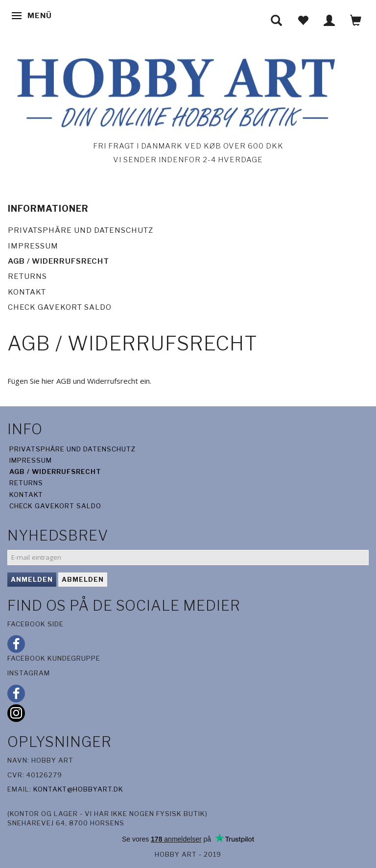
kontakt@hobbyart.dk (78, 789)
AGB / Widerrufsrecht (59, 261)
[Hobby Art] (173, 91)
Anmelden (32, 579)
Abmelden (83, 579)
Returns (27, 276)
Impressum (33, 246)
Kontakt (27, 292)
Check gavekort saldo (60, 307)
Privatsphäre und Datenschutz (81, 230)
